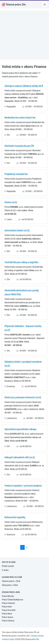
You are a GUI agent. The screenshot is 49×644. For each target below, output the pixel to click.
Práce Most (7, 614)
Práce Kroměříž (9, 610)
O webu (5, 570)
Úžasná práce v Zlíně (11, 581)
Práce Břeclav (8, 596)
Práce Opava (7, 617)
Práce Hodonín (8, 603)
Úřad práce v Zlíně (10, 585)
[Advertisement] (24, 35)
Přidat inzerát (8, 566)
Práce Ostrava (8, 621)
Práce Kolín (7, 607)
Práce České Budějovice (12, 600)
